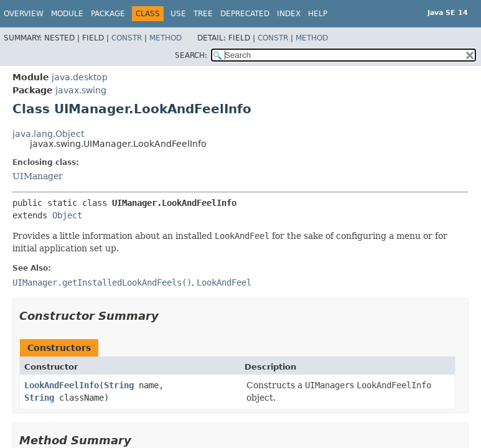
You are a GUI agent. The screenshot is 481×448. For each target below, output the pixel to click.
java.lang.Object (48, 134)
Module (67, 14)
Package (108, 14)
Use (178, 14)
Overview (24, 14)
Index (289, 14)
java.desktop (80, 77)
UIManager (38, 176)
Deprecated (245, 14)
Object (67, 215)
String (119, 385)
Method (166, 38)
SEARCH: (191, 55)
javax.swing (81, 90)
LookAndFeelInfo (62, 385)
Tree (203, 14)
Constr (127, 38)
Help (318, 14)
